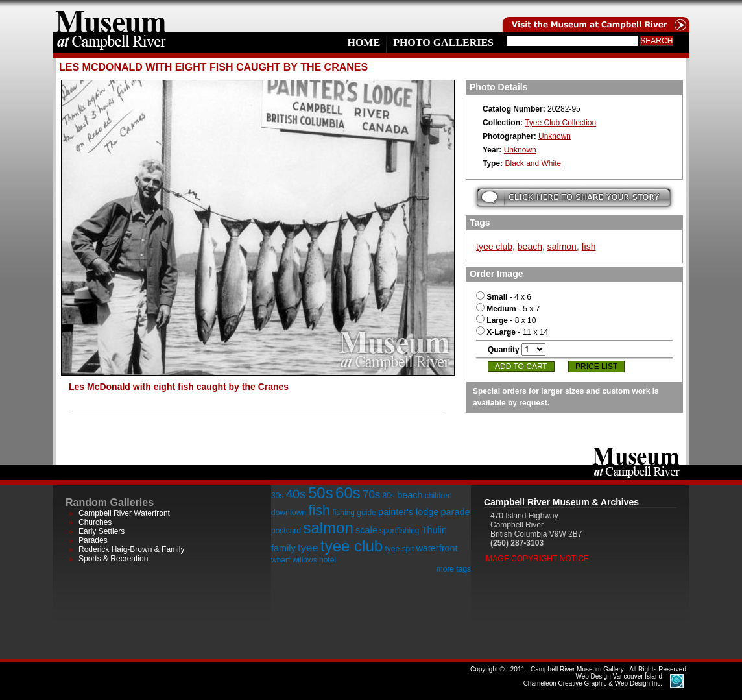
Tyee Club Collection (560, 123)
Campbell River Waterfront (124, 513)
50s (321, 493)
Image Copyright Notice (536, 559)
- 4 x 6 (504, 297)
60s (348, 493)
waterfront (437, 548)
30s (277, 496)
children (438, 496)
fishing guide (354, 513)
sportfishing (399, 531)
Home (364, 42)
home (111, 16)
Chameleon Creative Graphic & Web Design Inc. (593, 680)
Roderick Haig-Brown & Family (131, 549)
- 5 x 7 (508, 309)
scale (366, 530)
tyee (308, 548)
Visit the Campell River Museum (595, 16)
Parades (93, 540)
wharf (281, 560)
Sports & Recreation (113, 559)
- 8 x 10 (506, 320)
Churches (95, 522)
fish (589, 247)
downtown (289, 513)
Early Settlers (102, 531)
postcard (286, 531)
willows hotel (314, 560)
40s (296, 494)
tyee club (494, 247)
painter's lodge (408, 512)
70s (371, 495)
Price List (596, 367)
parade (456, 512)
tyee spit (399, 549)
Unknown (555, 136)
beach (530, 247)
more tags (454, 569)
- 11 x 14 (512, 332)
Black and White (533, 163)
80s (388, 496)
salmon (562, 247)
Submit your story (574, 198)
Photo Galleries (443, 42)
